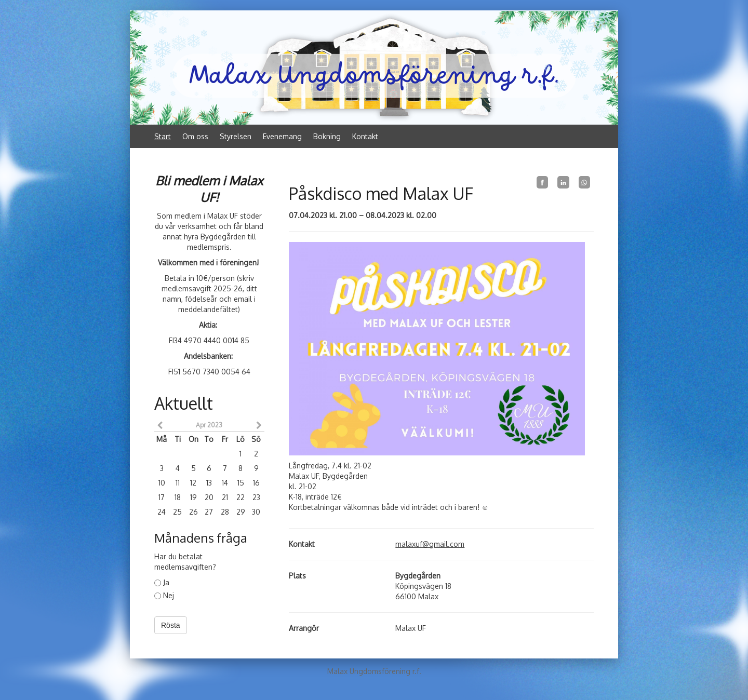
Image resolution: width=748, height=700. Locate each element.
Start (163, 136)
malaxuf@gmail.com (430, 544)
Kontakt (365, 136)
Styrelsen (236, 136)
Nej (164, 595)
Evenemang (282, 136)
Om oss (195, 136)
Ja (162, 582)
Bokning (327, 136)
